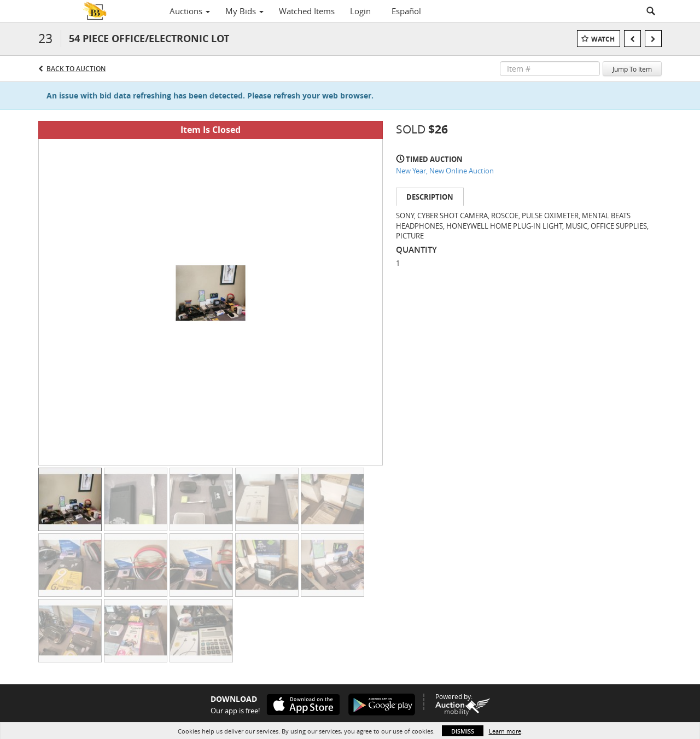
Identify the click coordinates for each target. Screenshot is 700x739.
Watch (603, 39)
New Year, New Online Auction (445, 171)
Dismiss (463, 731)
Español (406, 11)
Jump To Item (632, 69)
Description (430, 197)
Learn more (505, 731)
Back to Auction (76, 69)
